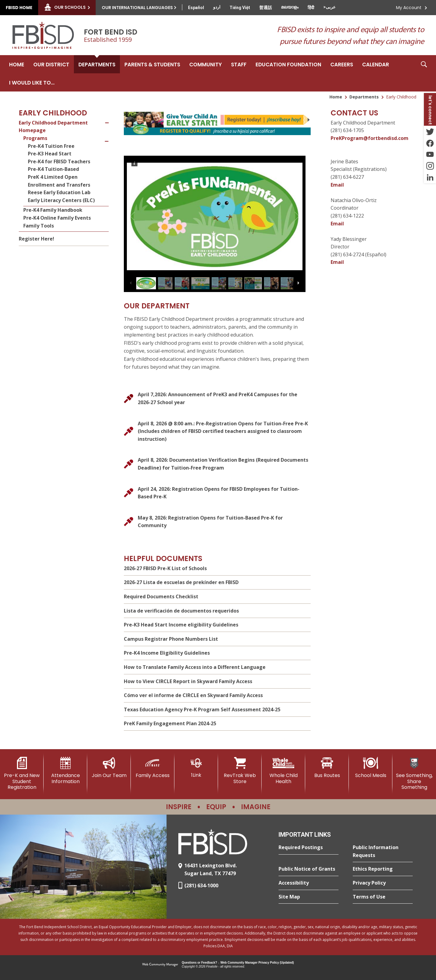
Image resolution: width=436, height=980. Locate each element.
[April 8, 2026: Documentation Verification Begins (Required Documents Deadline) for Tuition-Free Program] (217, 464)
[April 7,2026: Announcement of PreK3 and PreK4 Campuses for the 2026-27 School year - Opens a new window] (217, 399)
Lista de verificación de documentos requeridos (181, 611)
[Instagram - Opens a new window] (430, 166)
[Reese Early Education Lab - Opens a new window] (68, 193)
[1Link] (196, 767)
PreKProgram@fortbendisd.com (370, 138)
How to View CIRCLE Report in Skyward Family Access (188, 681)
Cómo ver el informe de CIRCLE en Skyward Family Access (193, 695)
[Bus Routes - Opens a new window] (327, 768)
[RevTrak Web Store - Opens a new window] (240, 771)
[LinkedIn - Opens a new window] (430, 178)
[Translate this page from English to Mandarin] (266, 8)
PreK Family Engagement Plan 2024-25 (170, 723)
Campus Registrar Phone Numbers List (171, 639)
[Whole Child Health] (283, 771)
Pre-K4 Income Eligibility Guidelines (167, 653)
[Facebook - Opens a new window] (430, 143)
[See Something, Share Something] (414, 774)
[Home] (17, 64)
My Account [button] (409, 8)
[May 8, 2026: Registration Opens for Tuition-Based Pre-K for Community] (217, 522)
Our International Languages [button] (137, 8)
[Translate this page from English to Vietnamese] (240, 8)
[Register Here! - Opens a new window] (64, 239)
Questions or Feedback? (199, 963)
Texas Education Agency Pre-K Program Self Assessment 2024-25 (202, 709)
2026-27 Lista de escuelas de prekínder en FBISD (181, 582)
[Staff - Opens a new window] (239, 64)
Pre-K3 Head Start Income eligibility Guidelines (181, 625)
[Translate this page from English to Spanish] (196, 8)
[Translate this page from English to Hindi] (311, 8)
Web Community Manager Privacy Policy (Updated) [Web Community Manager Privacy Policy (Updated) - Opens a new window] (257, 963)
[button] (424, 73)
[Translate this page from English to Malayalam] (290, 7)
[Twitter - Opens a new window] (430, 131)
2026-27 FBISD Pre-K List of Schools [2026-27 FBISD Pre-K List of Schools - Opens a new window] (165, 568)
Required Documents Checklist (161, 596)
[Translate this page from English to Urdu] (217, 7)
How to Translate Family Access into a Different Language (195, 667)
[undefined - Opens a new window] (217, 123)
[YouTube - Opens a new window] (430, 154)
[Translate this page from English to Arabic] (329, 7)
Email (337, 185)
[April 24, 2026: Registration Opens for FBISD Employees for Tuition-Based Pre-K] (217, 493)
